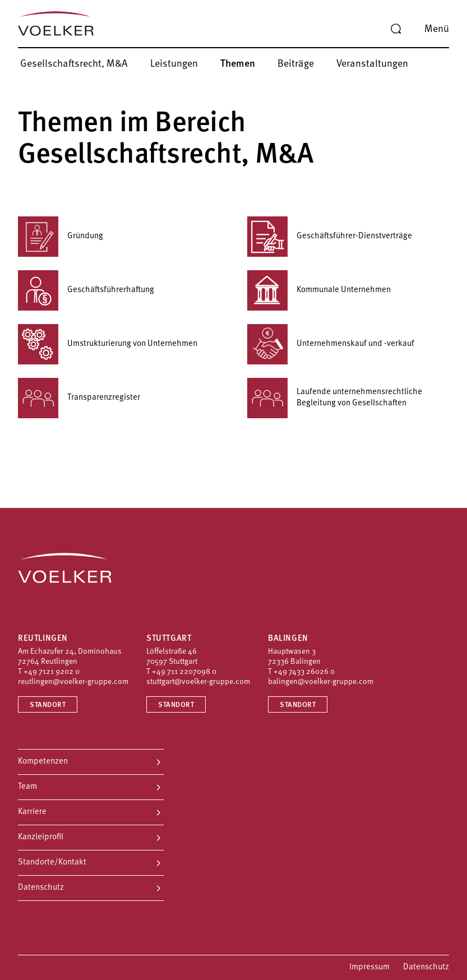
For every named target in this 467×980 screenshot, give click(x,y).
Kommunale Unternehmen (319, 290)
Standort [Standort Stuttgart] (176, 705)
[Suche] (396, 29)
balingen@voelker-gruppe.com (321, 682)
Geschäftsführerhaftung (86, 290)
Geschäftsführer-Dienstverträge (330, 237)
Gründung (61, 237)
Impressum (369, 967)
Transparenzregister (79, 398)
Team (27, 787)
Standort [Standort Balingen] (298, 705)
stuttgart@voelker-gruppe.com (198, 682)
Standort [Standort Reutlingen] (48, 705)
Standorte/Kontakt (52, 863)
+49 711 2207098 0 (184, 672)
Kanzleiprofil (41, 837)
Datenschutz (41, 888)
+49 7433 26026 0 (304, 672)
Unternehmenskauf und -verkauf (331, 344)
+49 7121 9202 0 (52, 672)
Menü (437, 29)
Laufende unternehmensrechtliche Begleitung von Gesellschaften (335, 398)
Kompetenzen (43, 762)
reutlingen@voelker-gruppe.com (73, 682)
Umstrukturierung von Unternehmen (108, 344)
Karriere (32, 812)
